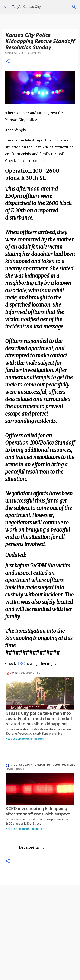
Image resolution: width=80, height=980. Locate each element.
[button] (8, 62)
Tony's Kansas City (26, 7)
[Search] (74, 7)
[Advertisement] (40, 938)
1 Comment (35, 53)
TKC (21, 664)
